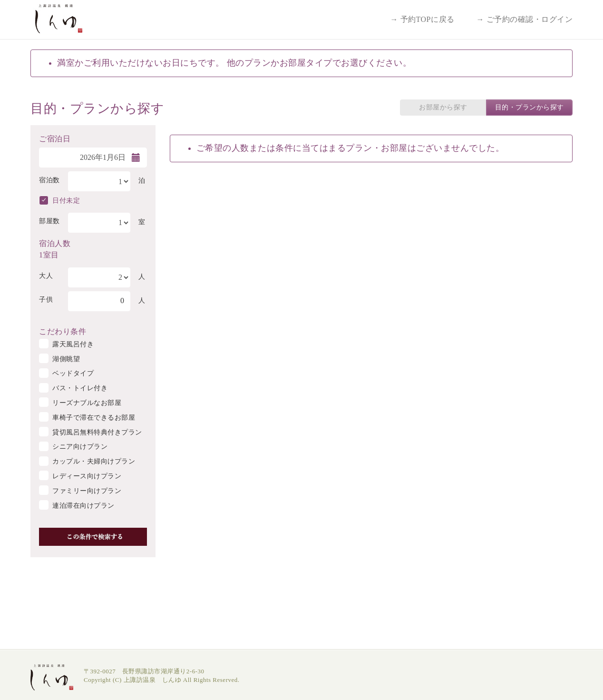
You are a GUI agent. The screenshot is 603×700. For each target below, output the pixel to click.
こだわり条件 (63, 331)
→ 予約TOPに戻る (423, 19)
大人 (46, 276)
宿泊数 (49, 180)
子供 (46, 300)
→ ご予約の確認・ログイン (525, 19)
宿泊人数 (55, 243)
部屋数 (49, 221)
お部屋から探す (443, 107)
